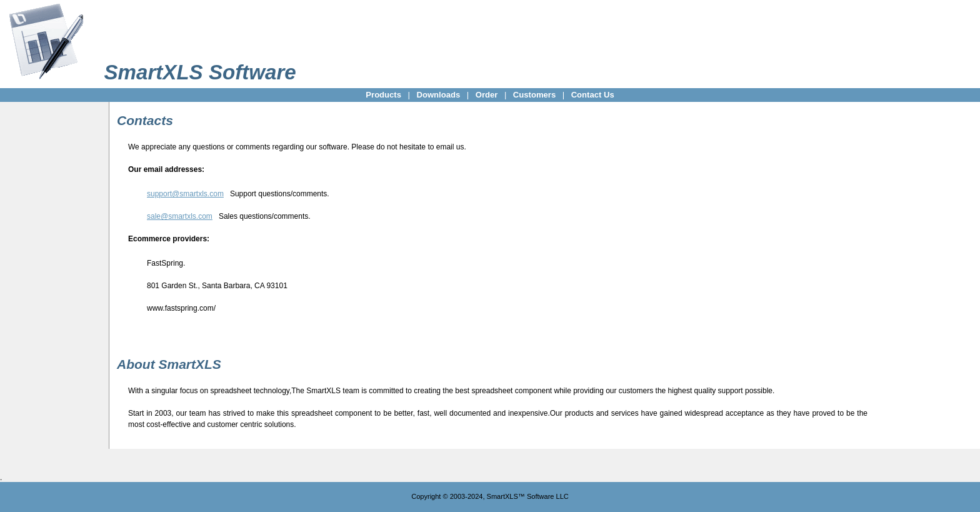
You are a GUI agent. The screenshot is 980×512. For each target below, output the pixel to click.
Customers (534, 95)
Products (383, 95)
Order (487, 95)
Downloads (438, 95)
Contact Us (593, 95)
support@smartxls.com (185, 194)
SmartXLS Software (200, 72)
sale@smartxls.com (180, 216)
